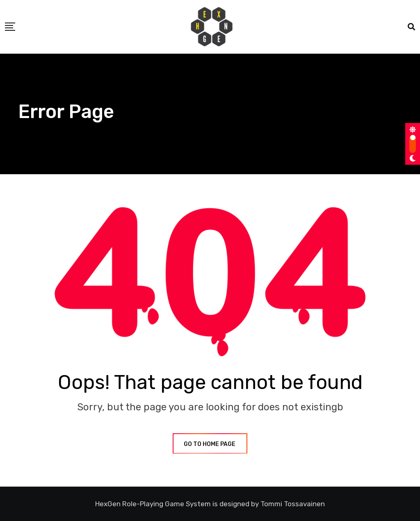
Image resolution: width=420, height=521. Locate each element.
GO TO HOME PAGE (210, 444)
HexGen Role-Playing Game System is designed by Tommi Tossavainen (210, 504)
